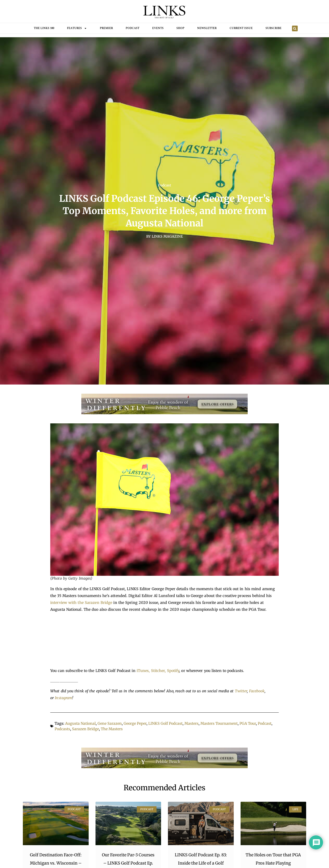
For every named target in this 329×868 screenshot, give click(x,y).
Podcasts (62, 729)
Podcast (133, 28)
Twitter (241, 691)
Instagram (64, 698)
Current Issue (241, 28)
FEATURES (77, 28)
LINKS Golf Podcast (165, 723)
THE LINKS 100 (44, 28)
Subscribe (273, 28)
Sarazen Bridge (85, 729)
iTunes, (144, 671)
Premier (106, 28)
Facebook (257, 691)
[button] (295, 28)
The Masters (112, 729)
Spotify (173, 671)
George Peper (135, 723)
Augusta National (80, 723)
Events (158, 28)
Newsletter (207, 28)
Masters (191, 723)
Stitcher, (159, 671)
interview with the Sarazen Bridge (81, 603)
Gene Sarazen (110, 723)
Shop (180, 28)
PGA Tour (248, 723)
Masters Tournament (219, 723)
